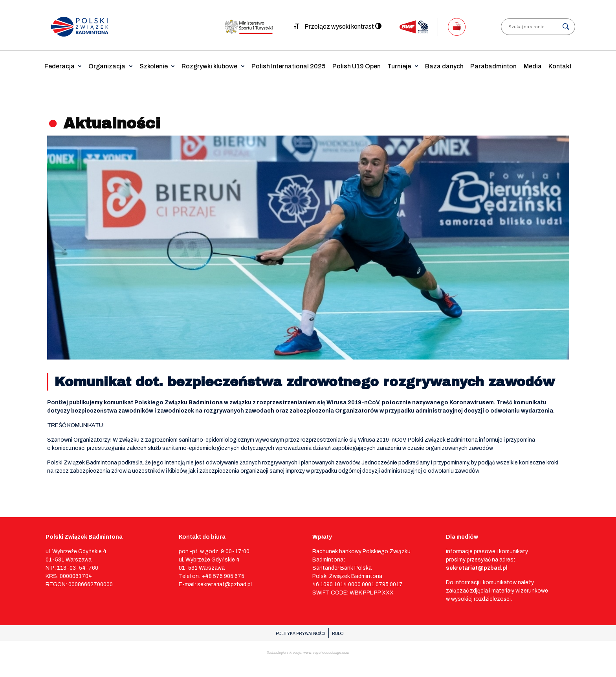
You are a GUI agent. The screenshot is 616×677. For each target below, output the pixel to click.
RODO (338, 634)
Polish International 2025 (288, 66)
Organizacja (107, 66)
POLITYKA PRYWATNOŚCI (301, 634)
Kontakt (560, 66)
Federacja (60, 66)
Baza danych (444, 66)
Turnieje (399, 66)
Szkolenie (154, 66)
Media (533, 66)
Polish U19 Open (357, 66)
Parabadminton (493, 66)
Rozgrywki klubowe (209, 66)
